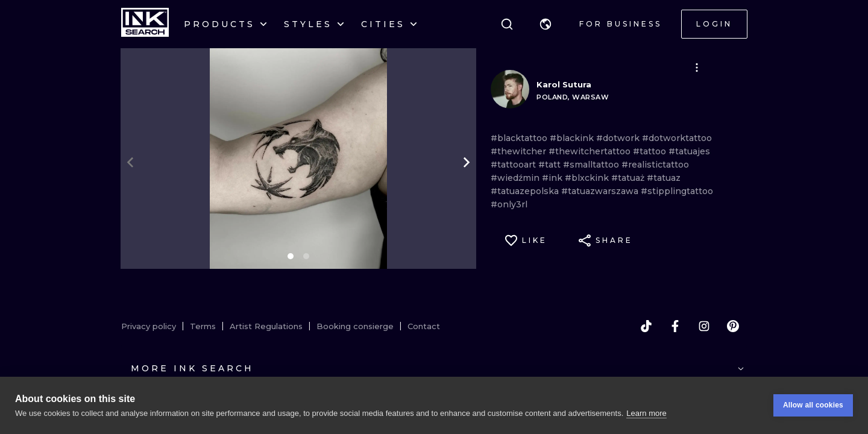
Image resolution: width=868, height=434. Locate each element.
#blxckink (588, 178)
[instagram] (704, 326)
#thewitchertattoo (591, 151)
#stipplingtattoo (677, 191)
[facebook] (675, 326)
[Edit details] (697, 68)
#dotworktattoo (677, 138)
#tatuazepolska (526, 191)
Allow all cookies (813, 405)
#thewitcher (520, 151)
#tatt (551, 165)
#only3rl (509, 204)
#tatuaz (664, 178)
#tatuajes (689, 151)
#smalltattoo (592, 165)
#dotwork (619, 138)
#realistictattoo (655, 165)
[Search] (507, 24)
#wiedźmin (516, 178)
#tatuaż (629, 178)
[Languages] (546, 24)
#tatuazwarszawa (601, 191)
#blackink (573, 138)
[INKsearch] (145, 24)
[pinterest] (733, 326)
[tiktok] (646, 326)
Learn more (646, 413)
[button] (546, 24)
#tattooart (514, 165)
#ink (553, 178)
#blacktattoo (520, 138)
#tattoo (651, 151)
